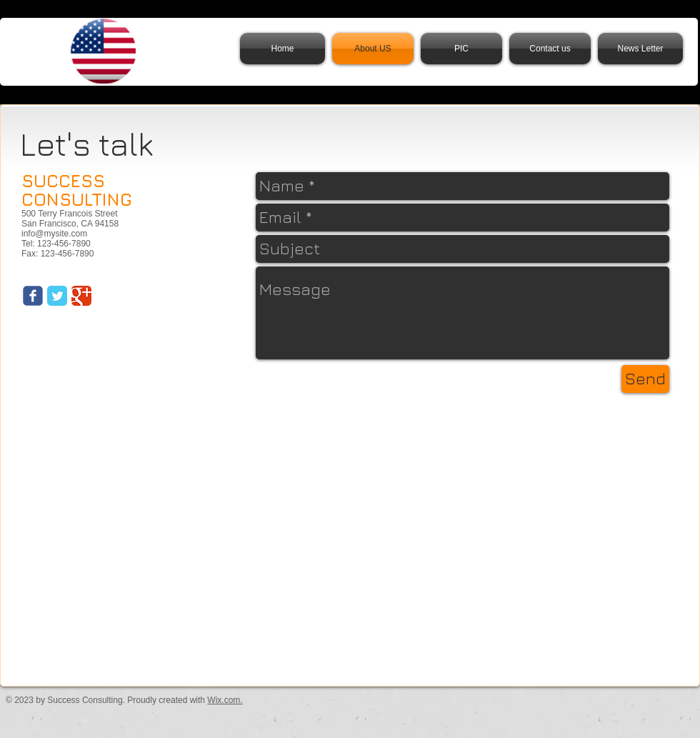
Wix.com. (225, 700)
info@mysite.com (54, 234)
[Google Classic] (81, 296)
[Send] (645, 379)
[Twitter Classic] (57, 296)
